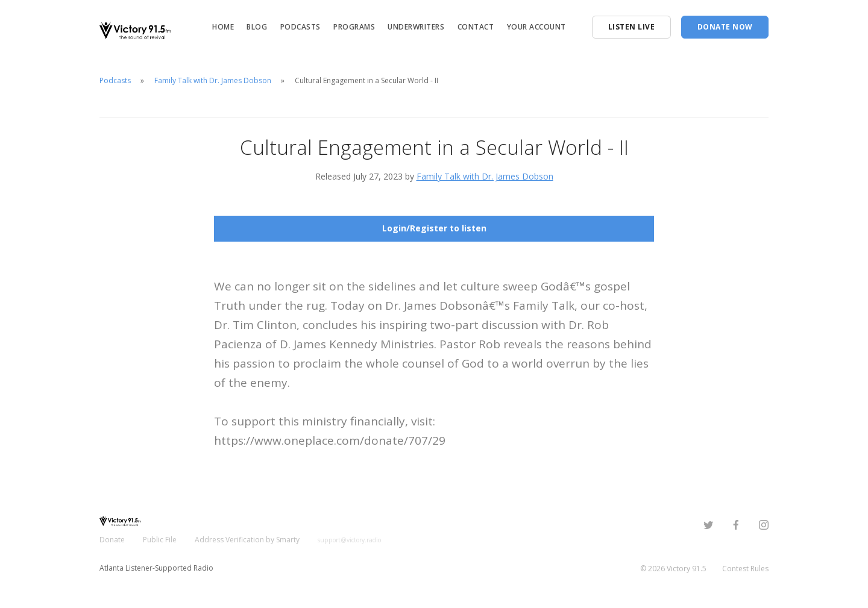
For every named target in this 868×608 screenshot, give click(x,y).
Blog (257, 27)
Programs (354, 27)
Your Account (536, 27)
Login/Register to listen (434, 228)
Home (223, 27)
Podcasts (300, 27)
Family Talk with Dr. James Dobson (213, 80)
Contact (476, 27)
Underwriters (416, 27)
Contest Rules (745, 569)
